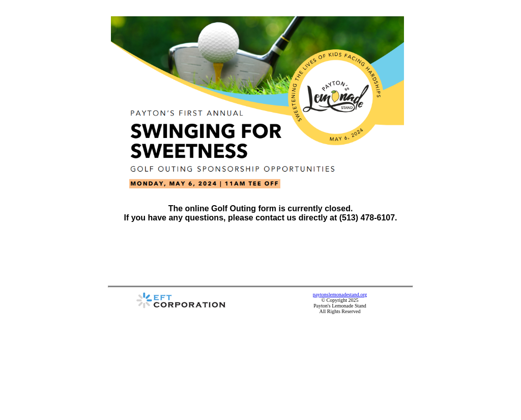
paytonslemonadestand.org (340, 295)
